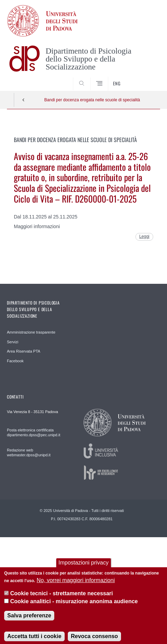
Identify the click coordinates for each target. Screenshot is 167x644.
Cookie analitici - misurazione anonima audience (74, 606)
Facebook (15, 361)
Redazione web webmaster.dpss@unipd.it (29, 452)
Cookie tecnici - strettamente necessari (62, 599)
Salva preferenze (29, 621)
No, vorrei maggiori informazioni (76, 585)
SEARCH (147, 78)
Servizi (13, 342)
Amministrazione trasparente (31, 332)
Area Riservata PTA (24, 351)
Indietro (24, 100)
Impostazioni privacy (83, 568)
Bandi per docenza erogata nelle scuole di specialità (92, 100)
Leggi (144, 236)
